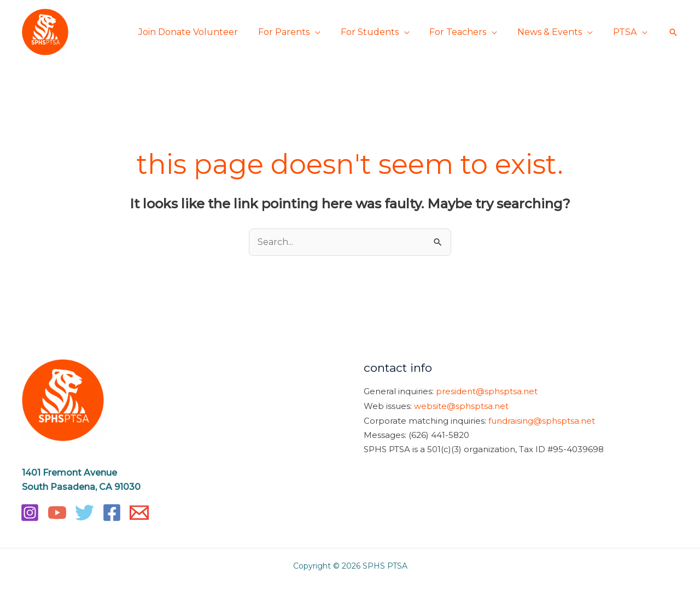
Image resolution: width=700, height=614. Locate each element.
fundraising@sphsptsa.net (542, 420)
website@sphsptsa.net (461, 405)
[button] (673, 32)
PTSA (626, 32)
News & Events (553, 32)
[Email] (139, 513)
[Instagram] (30, 513)
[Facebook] (112, 513)
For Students (378, 32)
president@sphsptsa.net (487, 392)
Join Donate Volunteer (202, 32)
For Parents (295, 32)
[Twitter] (84, 513)
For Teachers (464, 32)
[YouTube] (57, 513)
